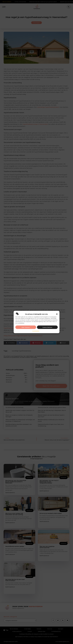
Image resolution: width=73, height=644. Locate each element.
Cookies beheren (47, 327)
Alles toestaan (26, 327)
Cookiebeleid (36, 331)
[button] (57, 314)
